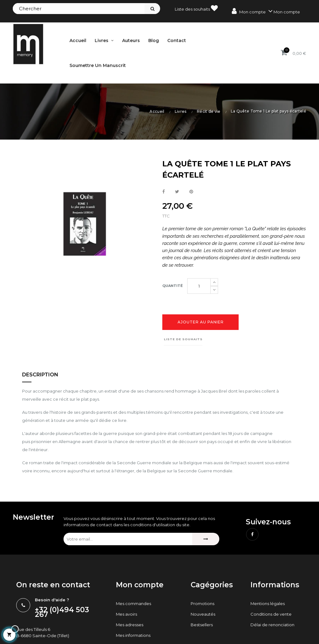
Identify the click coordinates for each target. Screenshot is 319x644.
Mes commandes (133, 603)
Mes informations (133, 635)
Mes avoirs (126, 614)
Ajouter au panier (201, 322)
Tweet (177, 192)
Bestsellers (202, 625)
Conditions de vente (271, 614)
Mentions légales (268, 603)
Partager (164, 192)
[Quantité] (199, 286)
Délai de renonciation (272, 625)
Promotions (202, 603)
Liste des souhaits (196, 8)
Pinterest (191, 192)
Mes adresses (130, 625)
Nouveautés (203, 614)
